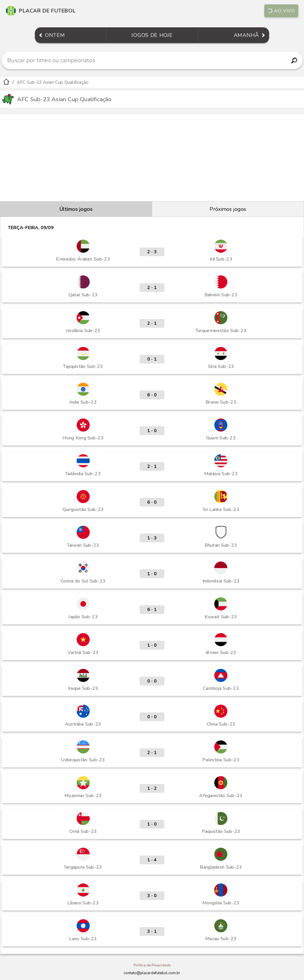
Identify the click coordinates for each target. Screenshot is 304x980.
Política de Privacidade (152, 965)
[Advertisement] (152, 158)
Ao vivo (281, 11)
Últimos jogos (76, 209)
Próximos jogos (228, 209)
